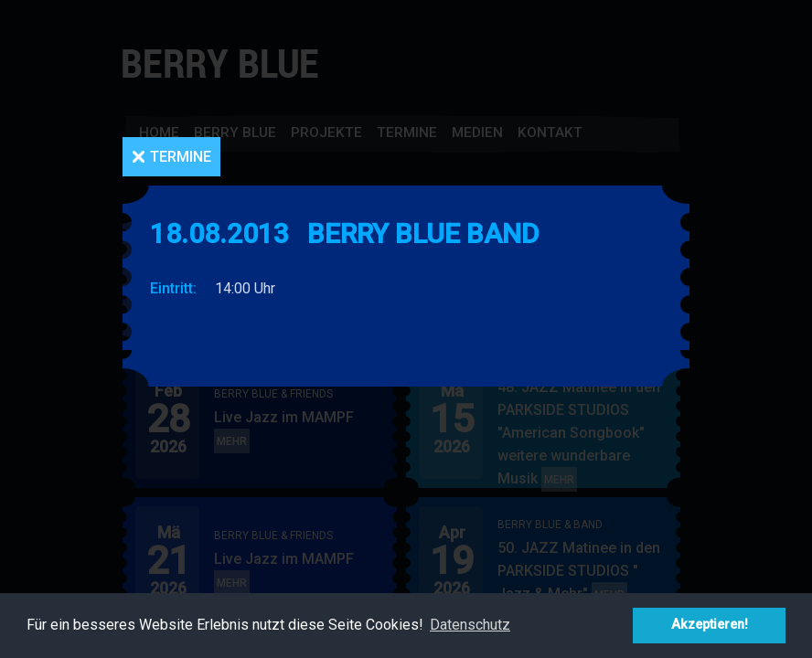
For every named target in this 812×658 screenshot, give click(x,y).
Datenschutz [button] (470, 625)
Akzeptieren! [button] (710, 625)
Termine (181, 157)
